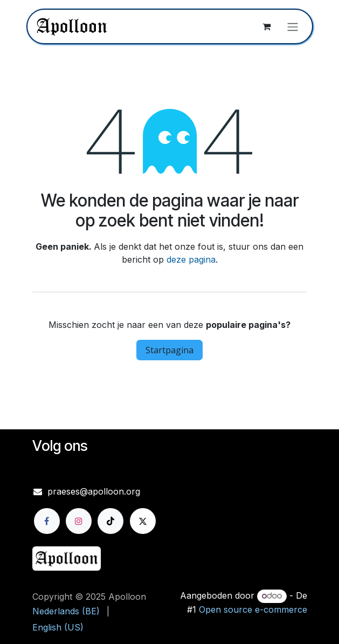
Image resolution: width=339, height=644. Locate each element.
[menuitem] (66, 611)
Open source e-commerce (253, 609)
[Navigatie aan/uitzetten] (293, 26)
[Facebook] (47, 521)
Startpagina (169, 350)
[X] (143, 521)
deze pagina (191, 259)
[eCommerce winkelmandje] (267, 26)
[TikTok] (110, 521)
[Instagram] (79, 521)
